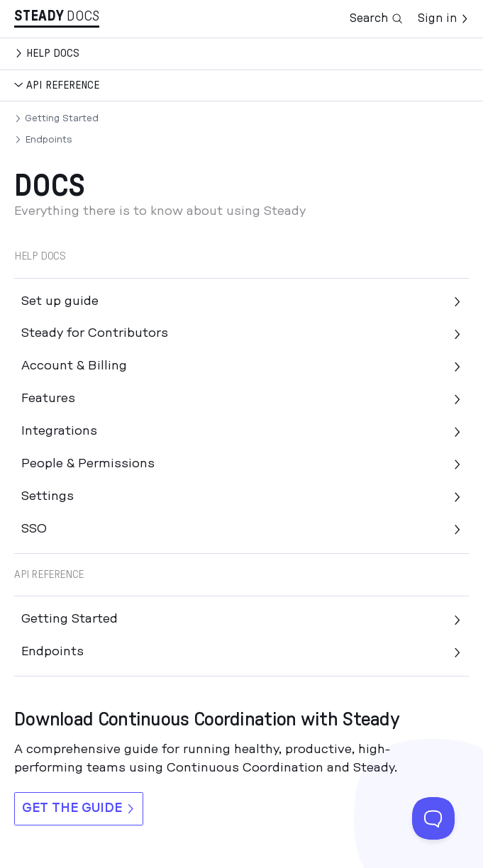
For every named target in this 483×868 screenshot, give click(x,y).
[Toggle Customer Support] (433, 818)
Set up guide (241, 301)
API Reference (63, 85)
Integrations (241, 431)
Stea (39, 16)
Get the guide (79, 808)
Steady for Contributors (241, 333)
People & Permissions (241, 464)
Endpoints (49, 140)
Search (376, 19)
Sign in (443, 18)
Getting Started (62, 118)
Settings (241, 496)
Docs (83, 16)
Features (241, 399)
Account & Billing (241, 366)
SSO (241, 529)
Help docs (53, 53)
